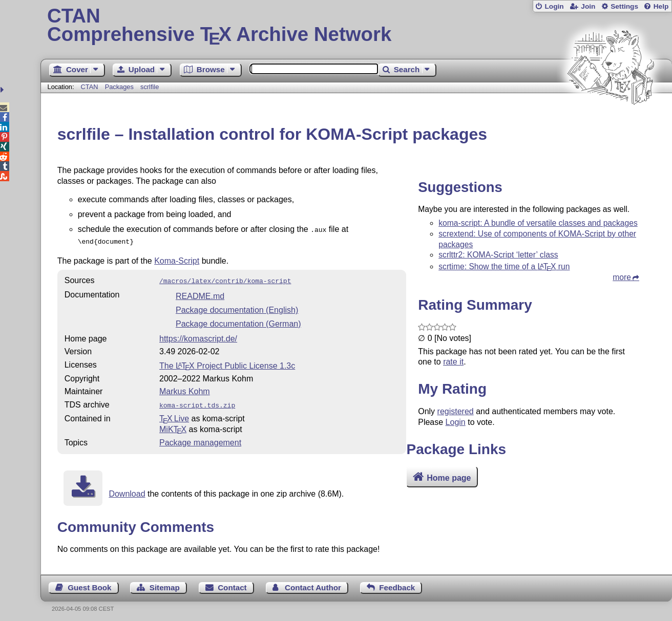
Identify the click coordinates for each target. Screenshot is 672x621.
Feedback (397, 583)
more (622, 277)
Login (554, 6)
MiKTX (173, 425)
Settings (624, 6)
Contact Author (313, 583)
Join (588, 6)
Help (661, 6)
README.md (200, 293)
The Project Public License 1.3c (227, 363)
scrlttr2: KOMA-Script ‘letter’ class (498, 255)
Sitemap (165, 583)
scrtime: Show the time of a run (504, 266)
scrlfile (150, 87)
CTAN (90, 87)
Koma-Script (177, 259)
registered (456, 411)
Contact (232, 583)
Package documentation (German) (238, 321)
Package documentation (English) (237, 307)
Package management (200, 438)
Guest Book (89, 583)
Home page (449, 478)
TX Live (174, 414)
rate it (453, 362)
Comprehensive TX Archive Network (356, 26)
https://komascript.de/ (198, 336)
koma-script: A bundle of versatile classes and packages (538, 223)
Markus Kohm (185, 388)
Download (127, 490)
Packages (120, 87)
